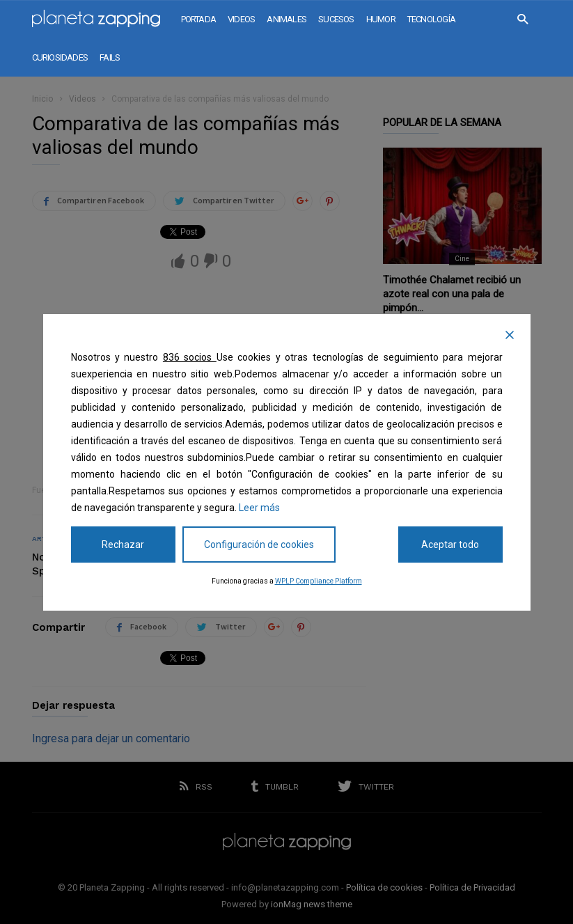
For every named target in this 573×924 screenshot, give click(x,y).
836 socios (190, 357)
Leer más (259, 508)
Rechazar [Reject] (123, 545)
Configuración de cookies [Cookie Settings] (259, 545)
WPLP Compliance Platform (319, 581)
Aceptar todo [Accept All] (450, 545)
